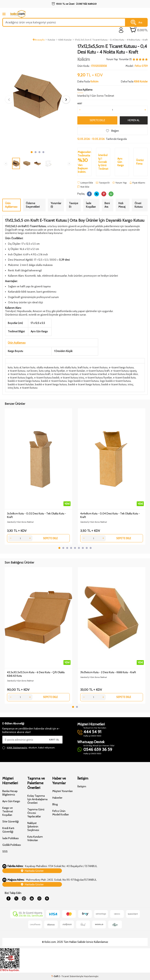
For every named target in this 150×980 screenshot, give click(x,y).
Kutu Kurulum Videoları (35, 838)
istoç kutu (13, 388)
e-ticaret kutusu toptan (65, 374)
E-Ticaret (64, 976)
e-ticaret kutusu (99, 367)
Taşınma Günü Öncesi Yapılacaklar (36, 813)
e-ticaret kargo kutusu (121, 367)
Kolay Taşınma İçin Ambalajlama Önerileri (37, 799)
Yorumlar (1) (56, 205)
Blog (55, 804)
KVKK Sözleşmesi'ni (17, 748)
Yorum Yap (112, 59)
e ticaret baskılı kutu (124, 378)
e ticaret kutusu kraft (98, 371)
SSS (5, 851)
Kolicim (84, 59)
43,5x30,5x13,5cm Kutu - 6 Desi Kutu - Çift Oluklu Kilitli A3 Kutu (36, 674)
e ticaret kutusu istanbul (93, 374)
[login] (121, 30)
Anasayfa (39, 40)
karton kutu (29, 367)
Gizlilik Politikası (12, 845)
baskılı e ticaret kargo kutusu (24, 381)
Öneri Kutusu (139, 205)
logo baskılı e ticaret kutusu (83, 381)
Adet (80, 104)
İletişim (82, 786)
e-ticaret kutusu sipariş (124, 371)
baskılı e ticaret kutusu (114, 384)
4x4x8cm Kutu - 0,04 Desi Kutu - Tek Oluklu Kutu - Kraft (110, 515)
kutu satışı (44, 371)
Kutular (51, 40)
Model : (137, 66)
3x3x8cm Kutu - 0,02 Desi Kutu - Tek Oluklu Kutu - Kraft (37, 515)
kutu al (18, 367)
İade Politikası (11, 838)
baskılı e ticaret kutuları (21, 384)
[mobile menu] (4, 14)
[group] (37, 96)
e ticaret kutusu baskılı (47, 378)
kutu (10, 367)
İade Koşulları (91, 205)
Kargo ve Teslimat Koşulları (8, 811)
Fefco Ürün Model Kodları (61, 813)
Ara (136, 22)
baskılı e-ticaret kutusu (54, 381)
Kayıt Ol (54, 740)
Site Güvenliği (11, 821)
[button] (32, 152)
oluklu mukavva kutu (48, 367)
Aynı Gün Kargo (11, 801)
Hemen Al (134, 120)
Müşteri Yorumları (62, 791)
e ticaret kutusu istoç (72, 378)
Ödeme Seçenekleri (33, 205)
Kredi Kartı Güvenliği (8, 830)
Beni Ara (107, 205)
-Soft (55, 976)
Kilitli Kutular (65, 40)
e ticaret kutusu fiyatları (99, 378)
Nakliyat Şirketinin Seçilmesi (33, 827)
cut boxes (32, 371)
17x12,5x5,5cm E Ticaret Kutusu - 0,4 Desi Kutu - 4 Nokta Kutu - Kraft (111, 40)
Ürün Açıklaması (11, 205)
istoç (130, 384)
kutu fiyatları (58, 371)
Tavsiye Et (103, 183)
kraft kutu (83, 367)
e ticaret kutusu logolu (20, 378)
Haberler (57, 798)
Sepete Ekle (97, 120)
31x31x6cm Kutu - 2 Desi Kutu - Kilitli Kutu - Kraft (108, 672)
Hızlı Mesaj (122, 205)
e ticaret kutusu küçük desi (123, 374)
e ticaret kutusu (17, 371)
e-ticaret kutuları (76, 371)
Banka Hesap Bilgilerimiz (10, 793)
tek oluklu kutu (68, 367)
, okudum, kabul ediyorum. (29, 748)
